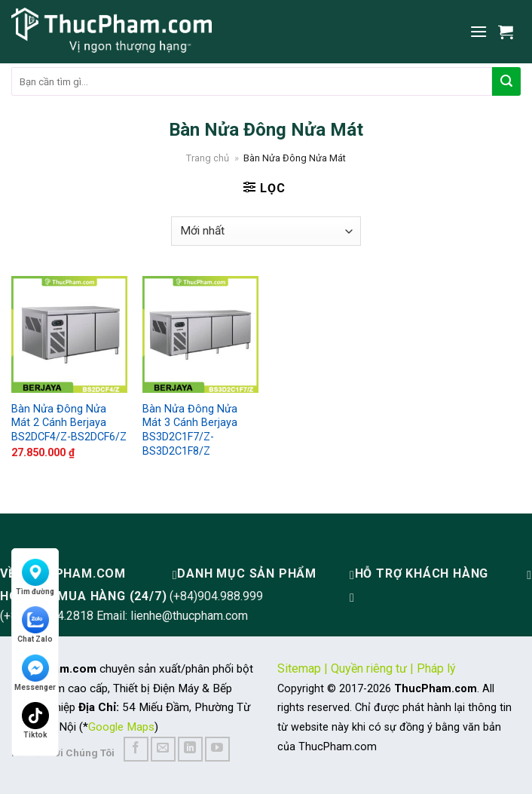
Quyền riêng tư (369, 668)
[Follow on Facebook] (136, 749)
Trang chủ (208, 158)
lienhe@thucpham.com (189, 616)
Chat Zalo (35, 625)
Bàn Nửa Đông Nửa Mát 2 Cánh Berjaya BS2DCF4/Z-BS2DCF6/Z (69, 423)
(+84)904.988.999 (216, 596)
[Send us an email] (163, 749)
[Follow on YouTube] (217, 749)
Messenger (35, 673)
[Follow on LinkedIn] (190, 749)
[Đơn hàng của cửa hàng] (266, 231)
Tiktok (35, 720)
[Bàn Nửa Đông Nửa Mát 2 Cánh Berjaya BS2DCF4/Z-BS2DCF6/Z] (69, 334)
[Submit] (506, 81)
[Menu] (478, 31)
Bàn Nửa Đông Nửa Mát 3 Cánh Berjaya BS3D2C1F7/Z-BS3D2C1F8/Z (190, 430)
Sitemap (299, 668)
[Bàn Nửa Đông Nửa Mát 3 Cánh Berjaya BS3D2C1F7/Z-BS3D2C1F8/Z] (200, 334)
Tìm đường (35, 577)
